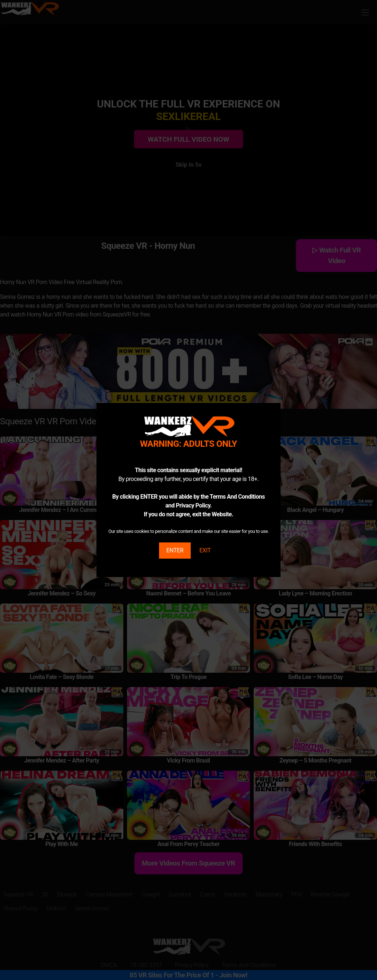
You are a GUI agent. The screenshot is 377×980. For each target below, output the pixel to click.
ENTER (175, 550)
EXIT (205, 550)
